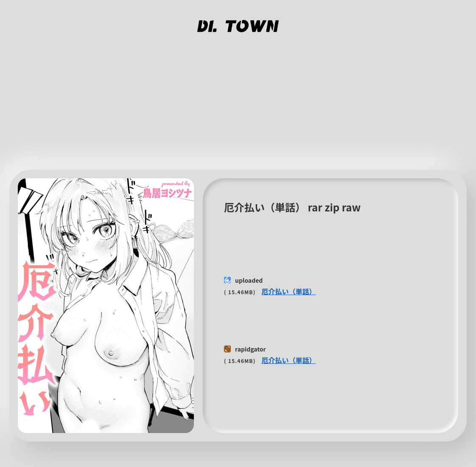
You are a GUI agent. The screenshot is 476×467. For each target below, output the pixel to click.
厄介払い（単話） (288, 291)
